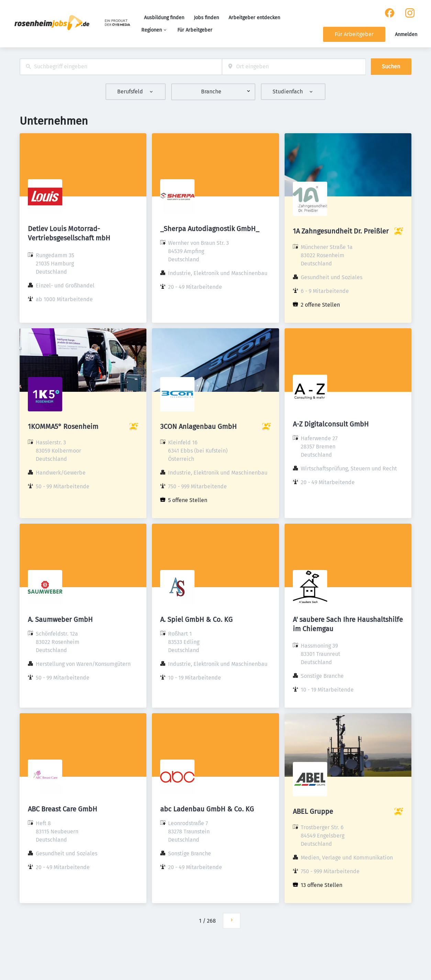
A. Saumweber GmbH (60, 619)
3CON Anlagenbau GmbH (198, 426)
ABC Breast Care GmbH (63, 809)
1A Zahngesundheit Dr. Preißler (341, 231)
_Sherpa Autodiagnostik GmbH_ (210, 229)
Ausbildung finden (164, 18)
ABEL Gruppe (313, 811)
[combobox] (121, 67)
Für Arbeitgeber (195, 30)
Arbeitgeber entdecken (254, 18)
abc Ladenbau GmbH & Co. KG (207, 809)
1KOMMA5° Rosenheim (63, 426)
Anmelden (406, 35)
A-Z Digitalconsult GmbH (331, 424)
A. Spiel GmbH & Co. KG (196, 619)
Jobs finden (206, 18)
